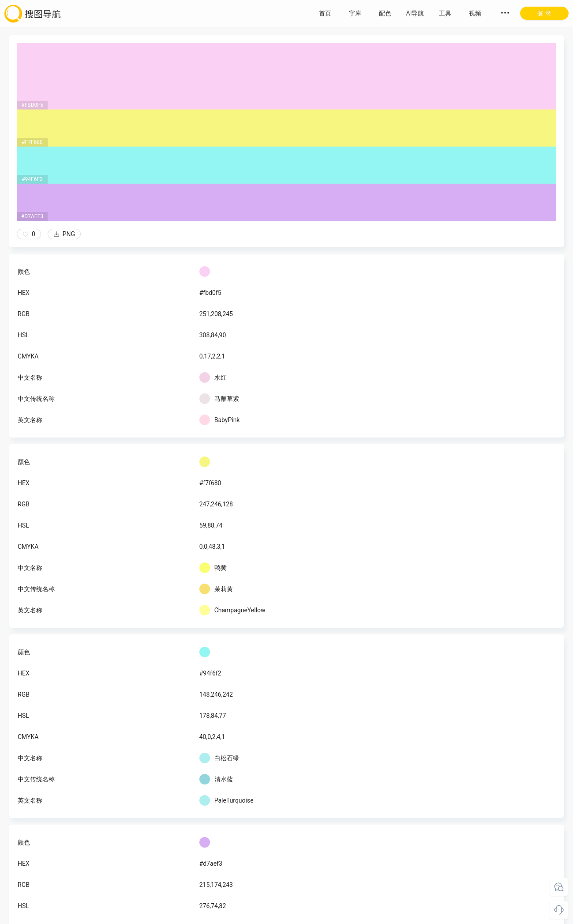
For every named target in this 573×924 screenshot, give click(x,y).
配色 (385, 13)
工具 (445, 13)
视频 (475, 13)
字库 (355, 13)
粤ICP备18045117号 (287, 915)
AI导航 (415, 13)
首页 (325, 13)
